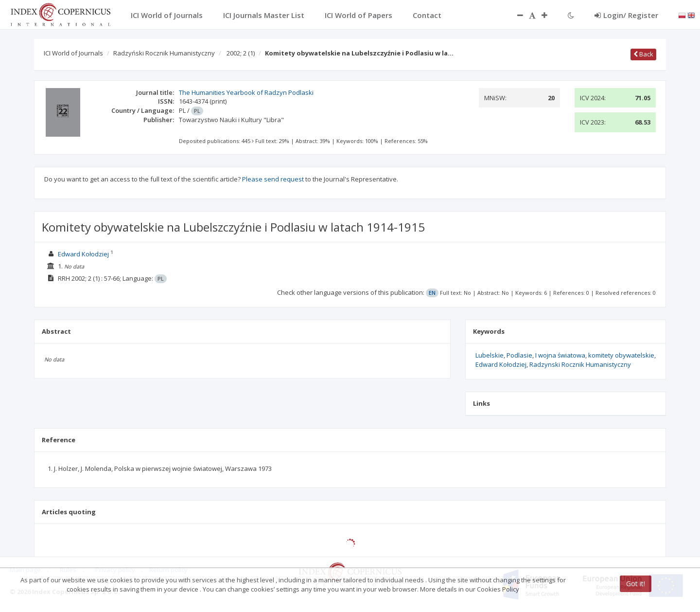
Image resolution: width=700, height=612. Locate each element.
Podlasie (519, 355)
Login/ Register (626, 15)
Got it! (636, 584)
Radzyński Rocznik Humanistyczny (164, 53)
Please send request (273, 179)
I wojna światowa (560, 355)
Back (643, 54)
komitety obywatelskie (621, 355)
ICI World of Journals (73, 53)
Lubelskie (490, 355)
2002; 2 (241, 53)
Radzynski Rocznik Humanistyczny (580, 364)
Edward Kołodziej (83, 254)
